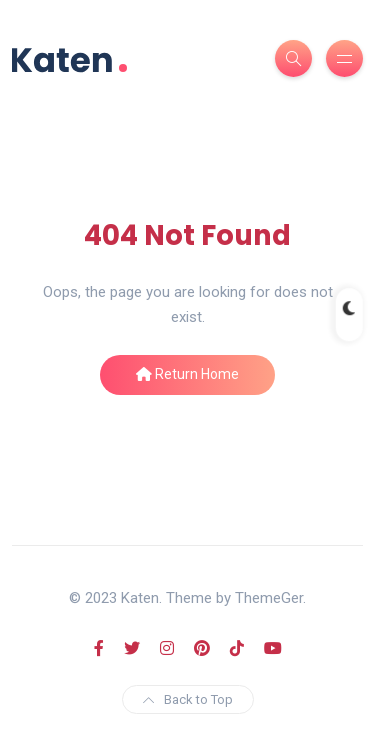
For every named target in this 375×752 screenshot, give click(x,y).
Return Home (187, 374)
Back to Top (188, 699)
